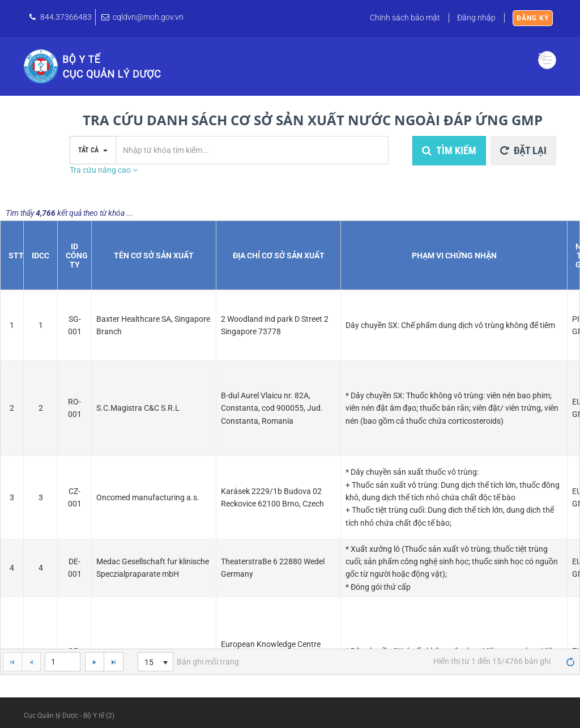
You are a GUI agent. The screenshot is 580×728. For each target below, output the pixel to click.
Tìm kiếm (449, 150)
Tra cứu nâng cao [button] (104, 170)
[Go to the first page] (12, 662)
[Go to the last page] (113, 662)
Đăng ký (533, 18)
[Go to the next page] (94, 662)
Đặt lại (523, 150)
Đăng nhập (476, 18)
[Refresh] (570, 661)
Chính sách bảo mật (405, 18)
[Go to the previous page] (31, 662)
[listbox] (155, 662)
